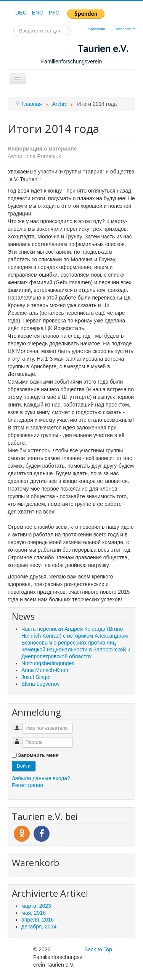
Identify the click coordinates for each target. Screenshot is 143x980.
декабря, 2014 (39, 927)
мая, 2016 (34, 913)
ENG (38, 13)
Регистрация (27, 785)
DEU (22, 13)
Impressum (96, 29)
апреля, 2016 (38, 920)
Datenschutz (125, 29)
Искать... (14, 26)
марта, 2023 (36, 906)
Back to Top (98, 949)
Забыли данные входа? (41, 778)
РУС (54, 13)
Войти (24, 766)
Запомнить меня (38, 755)
